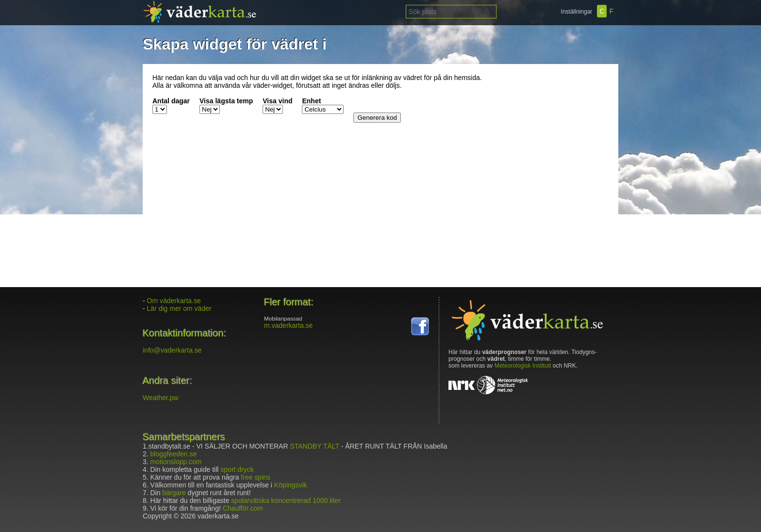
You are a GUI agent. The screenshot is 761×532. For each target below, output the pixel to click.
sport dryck (237, 469)
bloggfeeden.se (174, 454)
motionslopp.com (176, 462)
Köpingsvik (291, 485)
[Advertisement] (548, 134)
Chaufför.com (243, 508)
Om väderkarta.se (174, 301)
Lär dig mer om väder (179, 308)
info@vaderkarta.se (172, 350)
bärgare (174, 493)
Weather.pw (161, 398)
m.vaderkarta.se (288, 325)
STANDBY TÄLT (314, 446)
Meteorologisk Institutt (523, 366)
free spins (256, 477)
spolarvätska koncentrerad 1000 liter (286, 500)
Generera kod (377, 118)
